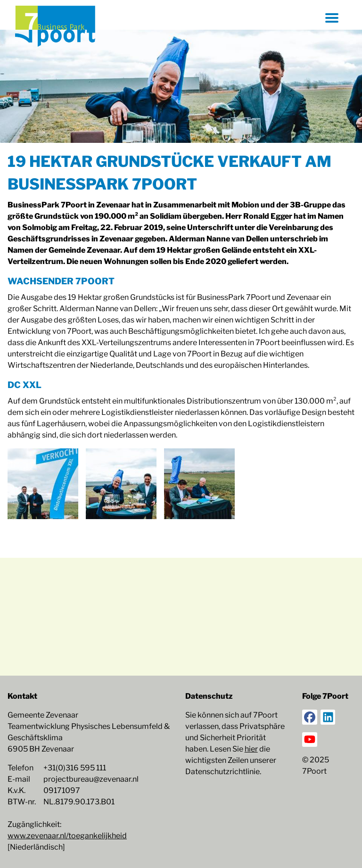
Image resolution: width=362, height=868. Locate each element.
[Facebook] (310, 717)
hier (251, 749)
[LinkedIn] (328, 717)
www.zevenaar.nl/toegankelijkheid (67, 836)
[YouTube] (310, 740)
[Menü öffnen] (332, 18)
